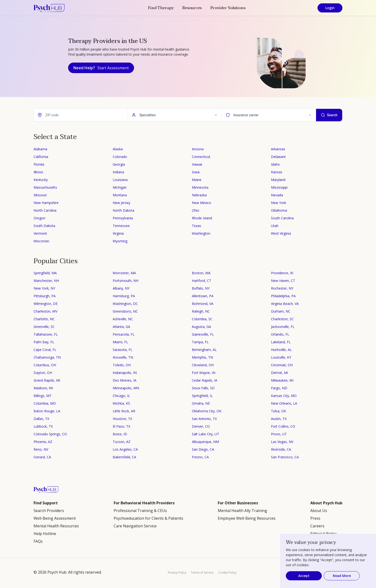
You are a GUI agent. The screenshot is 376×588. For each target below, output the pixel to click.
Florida (39, 164)
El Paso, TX (121, 426)
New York (279, 203)
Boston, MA (201, 273)
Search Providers (49, 511)
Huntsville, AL (281, 350)
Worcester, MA (124, 273)
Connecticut (201, 157)
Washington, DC (125, 304)
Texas (197, 226)
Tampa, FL (200, 342)
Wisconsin (41, 241)
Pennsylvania (123, 218)
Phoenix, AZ (43, 442)
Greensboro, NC (125, 311)
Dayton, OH (43, 373)
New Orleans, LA (284, 403)
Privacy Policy (177, 573)
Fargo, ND (279, 388)
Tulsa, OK (279, 411)
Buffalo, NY (201, 288)
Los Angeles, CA (125, 449)
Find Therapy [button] (161, 8)
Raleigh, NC (201, 311)
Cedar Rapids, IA (205, 380)
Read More (342, 576)
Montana (120, 195)
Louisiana (120, 180)
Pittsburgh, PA (45, 296)
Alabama (40, 149)
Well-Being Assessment (55, 518)
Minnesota (200, 187)
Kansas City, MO (284, 396)
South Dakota (44, 226)
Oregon (39, 218)
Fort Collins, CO (283, 426)
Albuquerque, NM (205, 442)
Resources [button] (192, 8)
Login (330, 8)
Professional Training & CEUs (140, 511)
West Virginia (281, 233)
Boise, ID (120, 434)
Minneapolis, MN (126, 388)
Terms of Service (202, 573)
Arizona (198, 149)
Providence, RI (282, 273)
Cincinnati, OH (282, 365)
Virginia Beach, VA (285, 304)
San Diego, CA (203, 449)
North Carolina (45, 210)
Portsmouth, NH (126, 281)
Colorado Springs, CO (50, 434)
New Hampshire (46, 203)
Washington (201, 233)
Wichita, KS (121, 403)
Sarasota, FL (123, 350)
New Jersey (121, 203)
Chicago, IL (121, 396)
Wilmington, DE (46, 304)
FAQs (38, 541)
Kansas (277, 172)
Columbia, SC (202, 319)
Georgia (119, 164)
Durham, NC (281, 311)
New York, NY (44, 288)
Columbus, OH (45, 365)
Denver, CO (201, 426)
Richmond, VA (203, 304)
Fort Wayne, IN (204, 373)
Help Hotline (45, 534)
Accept (304, 576)
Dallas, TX (41, 419)
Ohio (196, 210)
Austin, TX (279, 419)
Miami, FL (120, 342)
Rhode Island (202, 218)
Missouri (40, 195)
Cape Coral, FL (45, 350)
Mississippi (279, 187)
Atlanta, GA (121, 327)
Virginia (118, 233)
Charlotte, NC (44, 319)
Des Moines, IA (125, 380)
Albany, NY (121, 288)
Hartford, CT (202, 281)
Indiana (118, 172)
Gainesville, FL (203, 334)
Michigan (120, 187)
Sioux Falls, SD (203, 388)
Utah (275, 226)
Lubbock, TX (43, 426)
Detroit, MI (279, 373)
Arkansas (278, 149)
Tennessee (121, 226)
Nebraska (199, 195)
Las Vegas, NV (282, 442)
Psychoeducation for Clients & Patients (148, 518)
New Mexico (202, 203)
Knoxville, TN (123, 357)
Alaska (118, 149)
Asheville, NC (123, 319)
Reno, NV (41, 449)
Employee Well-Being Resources (247, 518)
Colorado (120, 157)
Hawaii (197, 164)
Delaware (278, 157)
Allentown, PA (203, 296)
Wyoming (120, 241)
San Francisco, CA (285, 457)
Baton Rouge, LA (47, 411)
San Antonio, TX (204, 419)
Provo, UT (279, 434)
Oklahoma (279, 210)
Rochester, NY (282, 288)
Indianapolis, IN (125, 373)
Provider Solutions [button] (228, 8)
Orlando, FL (280, 334)
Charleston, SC (282, 319)
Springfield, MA (45, 273)
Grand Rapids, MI (47, 380)
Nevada (277, 195)
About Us (319, 511)
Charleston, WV (45, 311)
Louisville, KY (281, 357)
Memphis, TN (202, 357)
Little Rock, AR (124, 411)
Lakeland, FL (281, 342)
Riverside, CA (281, 449)
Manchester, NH (46, 281)
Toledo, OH (122, 365)
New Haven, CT (283, 281)
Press (315, 518)
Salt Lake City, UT (206, 434)
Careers (317, 526)
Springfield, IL (202, 396)
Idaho (275, 164)
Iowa (196, 172)
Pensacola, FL (124, 334)
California (41, 157)
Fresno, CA (200, 457)
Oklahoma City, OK (207, 411)
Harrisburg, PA (124, 296)
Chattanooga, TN (47, 357)
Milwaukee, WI (282, 380)
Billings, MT (43, 396)
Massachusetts (45, 187)
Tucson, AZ (122, 442)
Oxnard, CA (42, 457)
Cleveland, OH (203, 365)
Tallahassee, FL (46, 334)
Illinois (38, 172)
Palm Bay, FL (44, 342)
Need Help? (101, 68)
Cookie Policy (227, 573)
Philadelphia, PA (283, 296)
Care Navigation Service (135, 526)
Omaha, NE (201, 403)
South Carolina (282, 218)
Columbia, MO (45, 403)
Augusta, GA (201, 327)
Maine (197, 180)
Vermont (40, 233)
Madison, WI (43, 388)
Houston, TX (122, 419)
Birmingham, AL (204, 350)
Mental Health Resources (56, 526)
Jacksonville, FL (283, 327)
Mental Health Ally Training (242, 511)
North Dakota (123, 210)
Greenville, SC (44, 327)
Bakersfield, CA (124, 457)
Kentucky (41, 180)
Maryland (278, 180)
